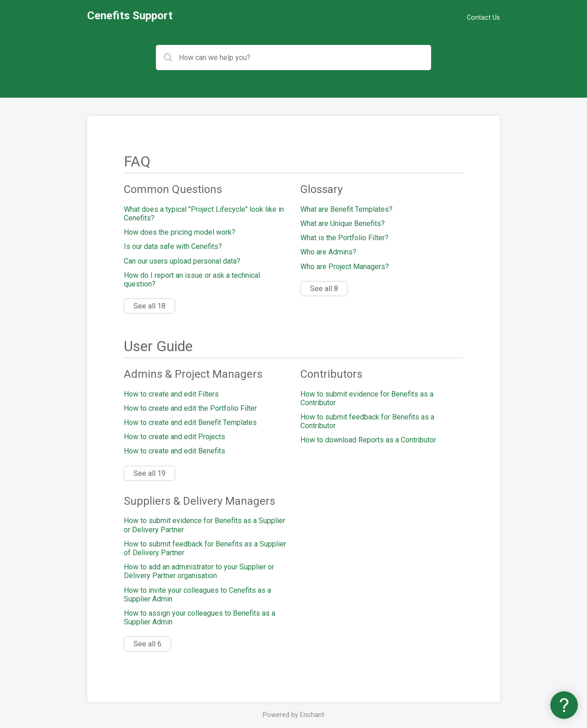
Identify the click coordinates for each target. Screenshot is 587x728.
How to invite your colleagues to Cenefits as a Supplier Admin (197, 595)
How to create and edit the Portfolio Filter (190, 408)
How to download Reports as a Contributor (368, 440)
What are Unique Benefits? (343, 223)
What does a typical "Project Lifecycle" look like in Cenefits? (204, 214)
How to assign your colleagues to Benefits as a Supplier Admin (199, 618)
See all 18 (150, 306)
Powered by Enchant (293, 715)
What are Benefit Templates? (346, 209)
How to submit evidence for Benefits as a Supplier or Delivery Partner (205, 525)
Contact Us (483, 18)
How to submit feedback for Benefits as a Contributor (367, 421)
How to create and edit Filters (171, 394)
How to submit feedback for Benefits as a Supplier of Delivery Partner (205, 548)
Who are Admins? (328, 252)
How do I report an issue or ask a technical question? (192, 280)
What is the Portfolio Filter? (344, 238)
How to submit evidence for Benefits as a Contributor (367, 398)
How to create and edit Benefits (174, 451)
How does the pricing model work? (180, 232)
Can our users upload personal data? (182, 261)
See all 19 (150, 473)
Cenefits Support (130, 16)
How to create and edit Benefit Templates (190, 422)
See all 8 (324, 289)
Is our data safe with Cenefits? (173, 246)
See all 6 (147, 644)
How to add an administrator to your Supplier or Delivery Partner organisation (199, 571)
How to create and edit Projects (174, 437)
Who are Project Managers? (345, 267)
